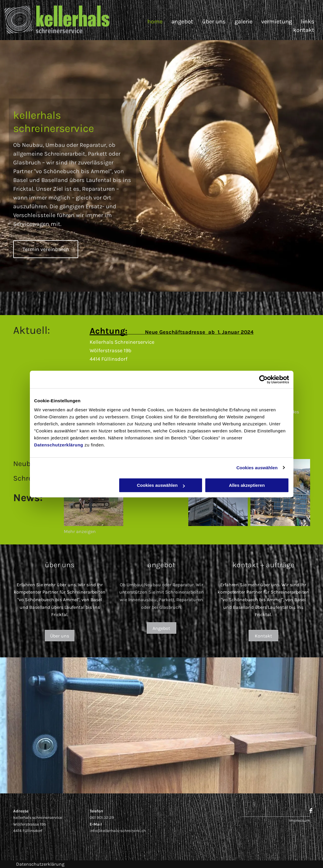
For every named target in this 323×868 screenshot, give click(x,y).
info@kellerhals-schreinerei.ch (118, 831)
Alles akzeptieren (247, 485)
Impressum (299, 820)
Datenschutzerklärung (59, 445)
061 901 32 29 (102, 818)
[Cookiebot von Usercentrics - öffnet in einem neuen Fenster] (263, 379)
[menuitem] (151, 22)
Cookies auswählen (257, 468)
